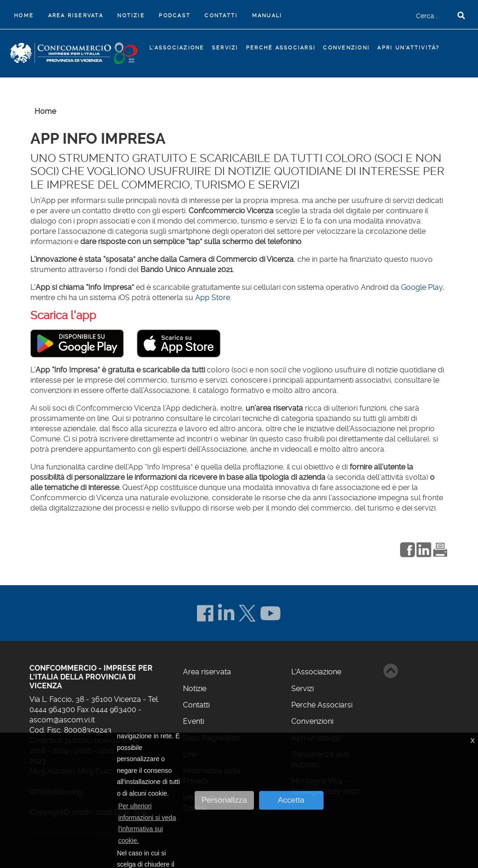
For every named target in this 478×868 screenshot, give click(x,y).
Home (26, 14)
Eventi (193, 721)
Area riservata (76, 16)
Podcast (175, 16)
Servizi (302, 689)
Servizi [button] (225, 48)
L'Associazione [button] (177, 48)
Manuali (267, 16)
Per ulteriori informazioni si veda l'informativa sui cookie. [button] (147, 823)
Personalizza (224, 800)
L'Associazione (316, 672)
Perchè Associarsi (281, 48)
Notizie (131, 16)
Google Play (422, 287)
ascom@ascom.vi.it (62, 720)
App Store (213, 297)
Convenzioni (346, 48)
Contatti (221, 16)
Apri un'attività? (408, 48)
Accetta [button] (291, 800)
